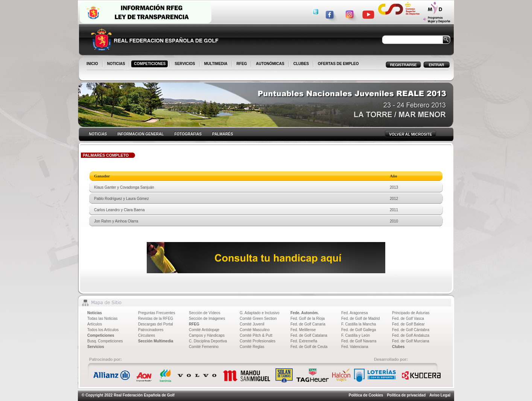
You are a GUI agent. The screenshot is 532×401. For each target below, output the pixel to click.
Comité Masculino (255, 330)
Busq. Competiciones (105, 341)
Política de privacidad (406, 395)
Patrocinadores (151, 330)
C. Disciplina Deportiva (208, 341)
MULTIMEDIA (217, 64)
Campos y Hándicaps (207, 335)
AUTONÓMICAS (270, 64)
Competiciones (101, 335)
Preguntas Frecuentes (157, 313)
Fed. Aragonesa (355, 313)
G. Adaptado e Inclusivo (260, 313)
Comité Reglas (252, 347)
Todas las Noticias (103, 319)
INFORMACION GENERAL (141, 134)
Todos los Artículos (103, 330)
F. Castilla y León (356, 335)
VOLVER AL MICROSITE (410, 134)
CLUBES (301, 64)
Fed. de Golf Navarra (359, 341)
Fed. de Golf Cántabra (411, 330)
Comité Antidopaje (204, 330)
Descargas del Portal (156, 324)
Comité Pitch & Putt (256, 335)
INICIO (93, 64)
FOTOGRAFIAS (188, 134)
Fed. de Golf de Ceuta (309, 347)
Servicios (96, 347)
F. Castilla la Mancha (359, 324)
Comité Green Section (258, 319)
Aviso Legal (440, 395)
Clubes (398, 347)
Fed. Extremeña (304, 341)
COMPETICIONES (150, 64)
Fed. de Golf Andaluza (411, 335)
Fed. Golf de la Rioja (308, 319)
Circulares (147, 335)
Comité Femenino (204, 347)
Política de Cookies (366, 395)
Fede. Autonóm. (305, 313)
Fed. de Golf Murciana (411, 341)
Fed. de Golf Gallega (359, 330)
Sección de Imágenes (207, 319)
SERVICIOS (185, 64)
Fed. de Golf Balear (408, 324)
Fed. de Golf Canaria (308, 324)
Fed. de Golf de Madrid (360, 319)
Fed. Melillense (303, 330)
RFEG (242, 64)
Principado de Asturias (411, 313)
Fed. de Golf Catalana (309, 335)
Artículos (95, 324)
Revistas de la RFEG (156, 319)
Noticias (95, 313)
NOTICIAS (117, 64)
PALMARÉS (223, 134)
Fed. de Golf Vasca (408, 319)
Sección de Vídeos (204, 313)
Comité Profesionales (258, 341)
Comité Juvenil (252, 324)
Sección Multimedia (156, 341)
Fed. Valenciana (355, 347)
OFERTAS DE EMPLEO (338, 64)
